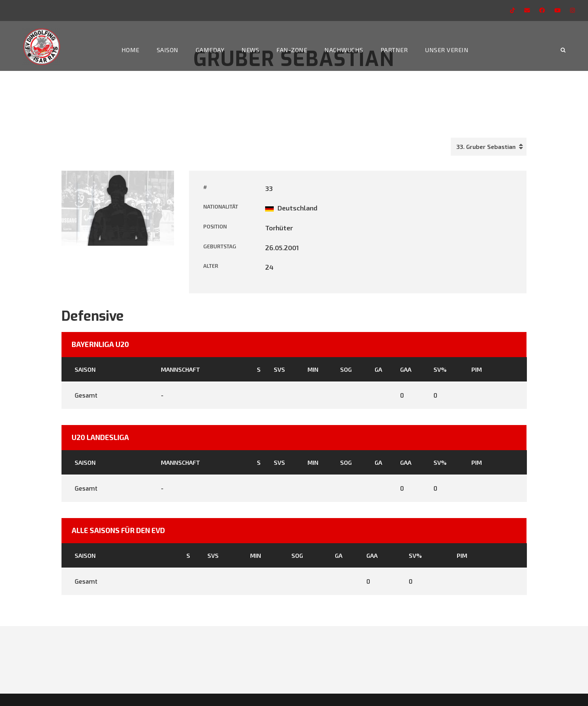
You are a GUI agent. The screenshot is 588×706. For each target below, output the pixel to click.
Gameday (210, 50)
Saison (168, 50)
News (250, 50)
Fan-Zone (292, 50)
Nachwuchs (344, 50)
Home (130, 50)
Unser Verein (447, 50)
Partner (394, 50)
